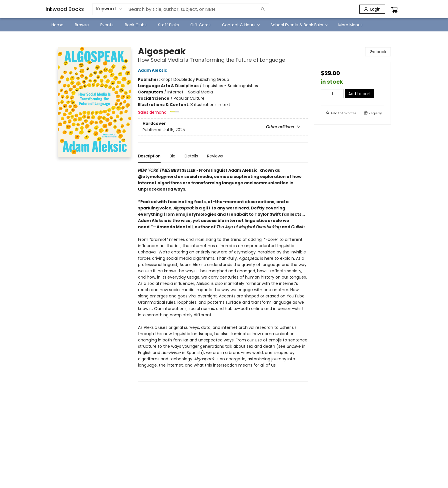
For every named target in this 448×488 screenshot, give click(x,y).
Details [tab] (191, 156)
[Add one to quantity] (340, 94)
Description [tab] (149, 156)
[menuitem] (57, 25)
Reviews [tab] (215, 156)
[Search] (263, 9)
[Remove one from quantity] (325, 94)
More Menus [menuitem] (350, 25)
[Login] (372, 9)
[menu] (224, 25)
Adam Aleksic (153, 70)
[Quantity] (332, 94)
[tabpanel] (223, 274)
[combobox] (109, 9)
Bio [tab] (173, 156)
